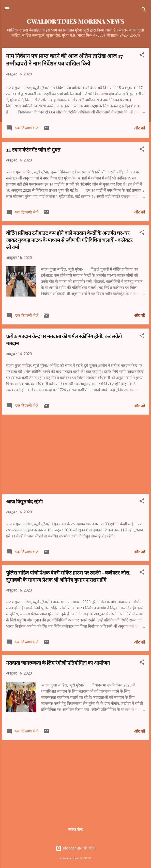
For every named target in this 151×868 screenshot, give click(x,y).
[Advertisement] (75, 454)
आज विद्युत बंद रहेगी (24, 501)
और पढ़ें (140, 128)
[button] (142, 56)
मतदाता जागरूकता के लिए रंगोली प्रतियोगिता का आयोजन (58, 662)
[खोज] (144, 10)
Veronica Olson (69, 858)
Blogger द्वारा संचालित (76, 848)
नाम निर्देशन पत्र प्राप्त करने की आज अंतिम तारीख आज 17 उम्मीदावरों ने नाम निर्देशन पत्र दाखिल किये (64, 59)
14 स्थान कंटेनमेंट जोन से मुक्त (33, 149)
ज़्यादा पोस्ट (75, 829)
